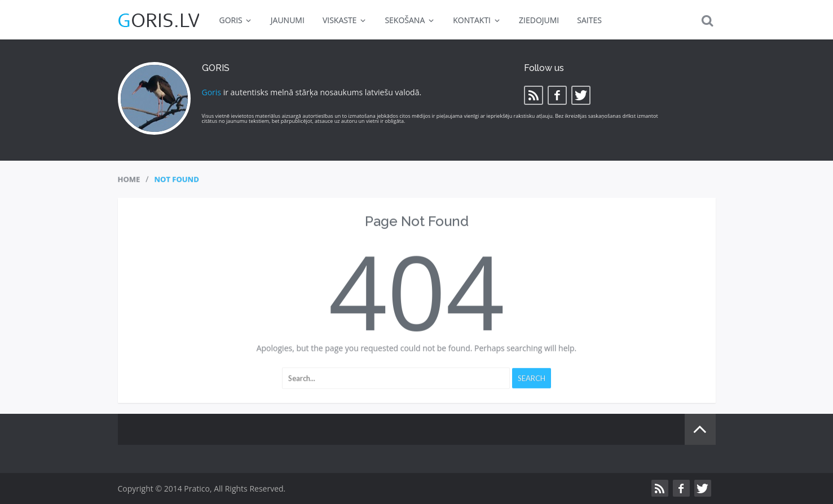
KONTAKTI (477, 20)
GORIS (236, 20)
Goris (212, 92)
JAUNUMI (288, 20)
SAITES (589, 20)
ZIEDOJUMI (539, 20)
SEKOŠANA (410, 20)
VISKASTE (345, 20)
